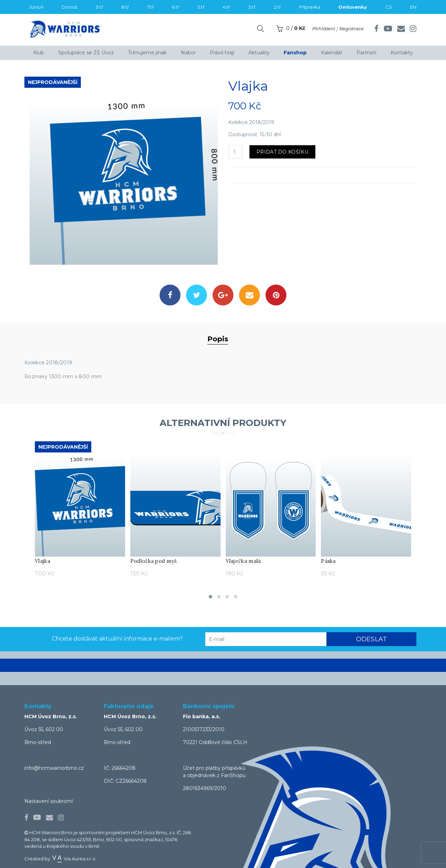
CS (389, 7)
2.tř (277, 7)
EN (413, 7)
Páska (328, 561)
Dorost (70, 7)
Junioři (36, 7)
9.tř (99, 7)
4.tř (226, 7)
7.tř (150, 7)
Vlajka (43, 561)
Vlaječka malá (243, 561)
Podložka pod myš (154, 561)
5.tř (201, 7)
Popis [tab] (218, 339)
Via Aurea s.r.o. (74, 859)
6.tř (175, 7)
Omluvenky (353, 7)
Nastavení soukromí (49, 801)
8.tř (125, 7)
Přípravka (310, 7)
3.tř (252, 7)
